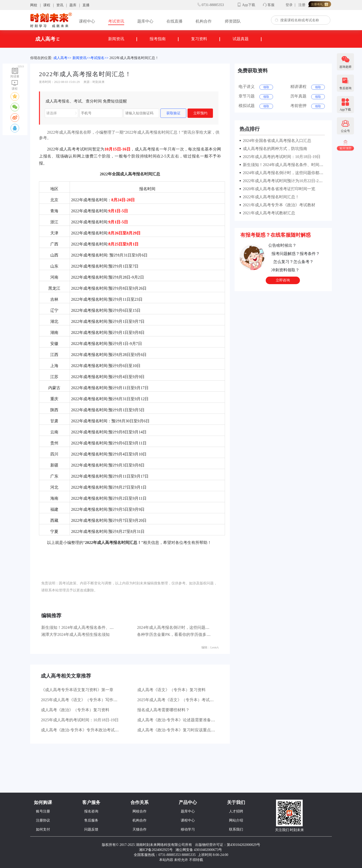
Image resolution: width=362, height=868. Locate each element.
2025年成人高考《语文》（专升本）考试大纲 (177, 700)
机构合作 (204, 21)
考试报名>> (99, 58)
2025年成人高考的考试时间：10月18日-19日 (80, 720)
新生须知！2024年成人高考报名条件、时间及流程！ (87, 627)
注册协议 (43, 820)
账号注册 (43, 811)
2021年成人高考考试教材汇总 (268, 213)
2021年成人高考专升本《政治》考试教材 (278, 205)
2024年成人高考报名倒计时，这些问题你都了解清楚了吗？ (189, 627)
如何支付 (43, 829)
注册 (302, 5)
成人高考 (47, 39)
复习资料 (199, 39)
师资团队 (233, 21)
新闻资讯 (116, 39)
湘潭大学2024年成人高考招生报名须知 (75, 634)
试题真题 (241, 39)
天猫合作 (140, 829)
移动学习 (188, 829)
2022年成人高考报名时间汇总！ (134, 58)
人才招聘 (236, 811)
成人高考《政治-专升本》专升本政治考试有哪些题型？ (90, 730)
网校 (34, 5)
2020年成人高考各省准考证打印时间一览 (278, 189)
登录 (289, 5)
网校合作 (140, 811)
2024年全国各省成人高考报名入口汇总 (276, 141)
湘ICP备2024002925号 (156, 850)
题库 (73, 5)
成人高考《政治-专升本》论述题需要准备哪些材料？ (184, 720)
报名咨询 (91, 811)
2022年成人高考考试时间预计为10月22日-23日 (283, 181)
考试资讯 (116, 21)
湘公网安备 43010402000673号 (199, 850)
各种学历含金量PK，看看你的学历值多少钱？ (178, 634)
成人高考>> (62, 58)
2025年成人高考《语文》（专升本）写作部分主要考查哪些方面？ (99, 700)
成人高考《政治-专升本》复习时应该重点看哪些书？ (184, 730)
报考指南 (158, 39)
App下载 (249, 5)
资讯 (60, 5)
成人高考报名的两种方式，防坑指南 (274, 149)
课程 (47, 5)
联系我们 (236, 829)
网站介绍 (236, 820)
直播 (86, 5)
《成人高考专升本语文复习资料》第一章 (77, 690)
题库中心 (145, 21)
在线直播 (174, 21)
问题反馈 (91, 829)
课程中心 (87, 21)
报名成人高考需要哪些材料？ (163, 710)
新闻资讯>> (81, 58)
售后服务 (91, 820)
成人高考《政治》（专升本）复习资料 (75, 710)
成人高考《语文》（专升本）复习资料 (171, 690)
